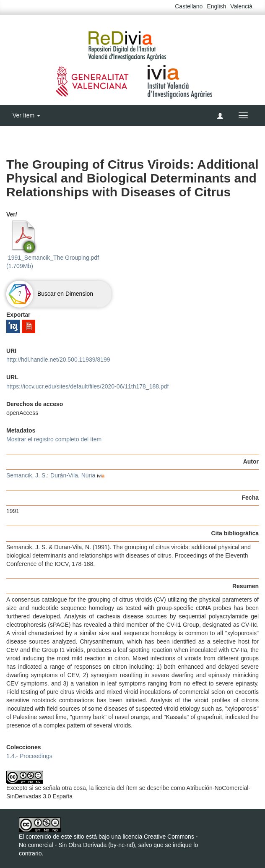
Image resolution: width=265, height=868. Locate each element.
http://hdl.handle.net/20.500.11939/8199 (58, 360)
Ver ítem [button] (26, 115)
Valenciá (241, 6)
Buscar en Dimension (50, 294)
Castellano (189, 6)
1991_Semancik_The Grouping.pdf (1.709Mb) (53, 245)
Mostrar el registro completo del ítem (54, 439)
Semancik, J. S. (27, 475)
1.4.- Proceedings (29, 756)
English (216, 6)
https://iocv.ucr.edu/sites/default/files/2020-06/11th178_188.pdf (87, 386)
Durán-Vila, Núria (73, 475)
